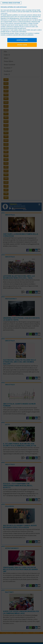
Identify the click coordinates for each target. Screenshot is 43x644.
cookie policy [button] (4, 13)
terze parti (24, 15)
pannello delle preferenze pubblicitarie (23, 35)
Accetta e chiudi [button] (22, 40)
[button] (11, 3)
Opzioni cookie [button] (22, 45)
